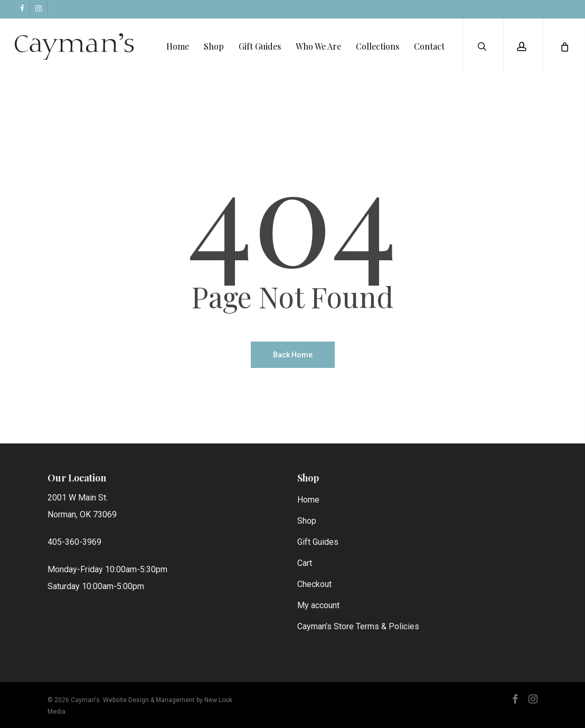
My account (318, 605)
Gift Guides (318, 542)
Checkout (314, 584)
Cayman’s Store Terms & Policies (358, 626)
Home (308, 500)
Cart (305, 563)
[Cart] (564, 48)
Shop (307, 521)
